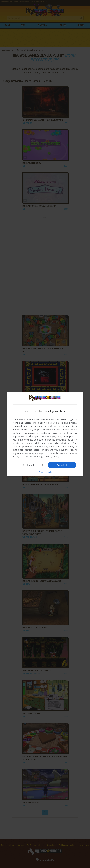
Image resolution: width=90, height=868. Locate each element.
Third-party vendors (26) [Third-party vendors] (42, 436)
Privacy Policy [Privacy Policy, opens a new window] (52, 456)
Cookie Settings (36, 456)
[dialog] (45, 434)
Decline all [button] (28, 465)
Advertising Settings (33, 453)
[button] (45, 472)
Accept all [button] (62, 465)
